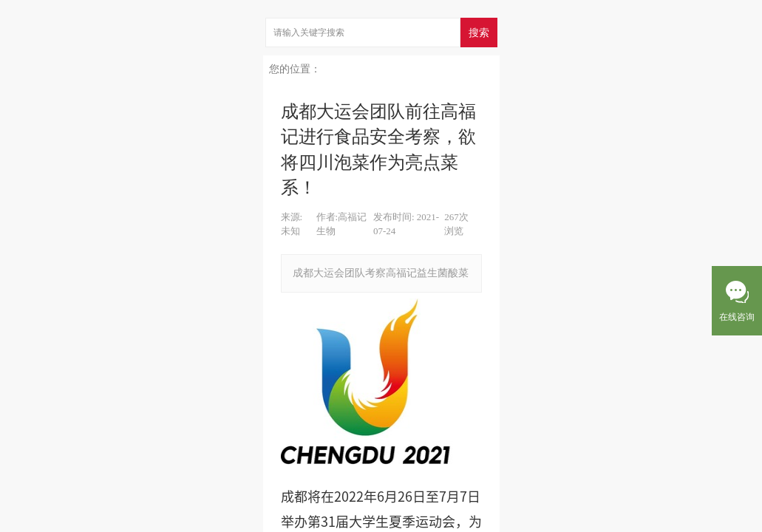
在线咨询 (737, 317)
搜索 (479, 33)
